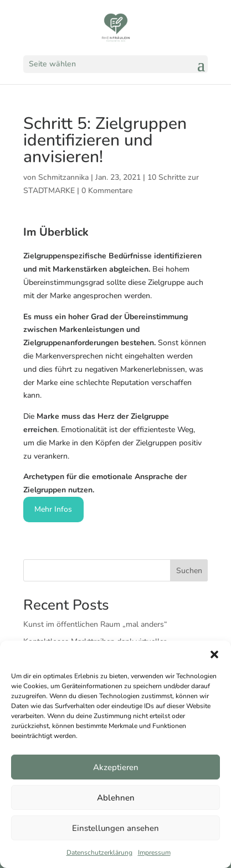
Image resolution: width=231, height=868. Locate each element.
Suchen (189, 571)
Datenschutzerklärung (99, 853)
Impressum (154, 853)
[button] (214, 654)
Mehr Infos (53, 509)
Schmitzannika (63, 177)
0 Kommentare (107, 191)
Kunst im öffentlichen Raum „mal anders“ (95, 624)
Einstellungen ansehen (115, 828)
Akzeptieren (116, 767)
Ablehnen (116, 798)
